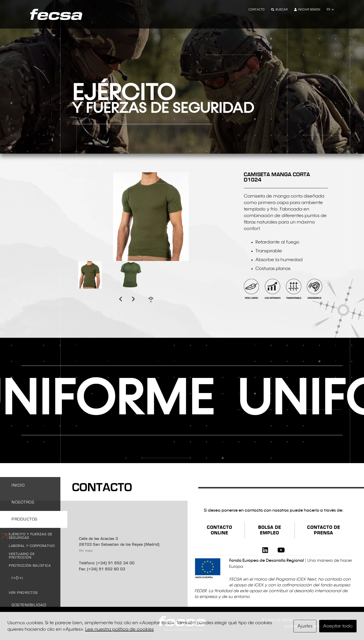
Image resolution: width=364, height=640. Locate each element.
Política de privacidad (281, 620)
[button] (330, 10)
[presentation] (127, 304)
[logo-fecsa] (56, 14)
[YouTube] (281, 550)
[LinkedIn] (265, 550)
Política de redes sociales (327, 620)
